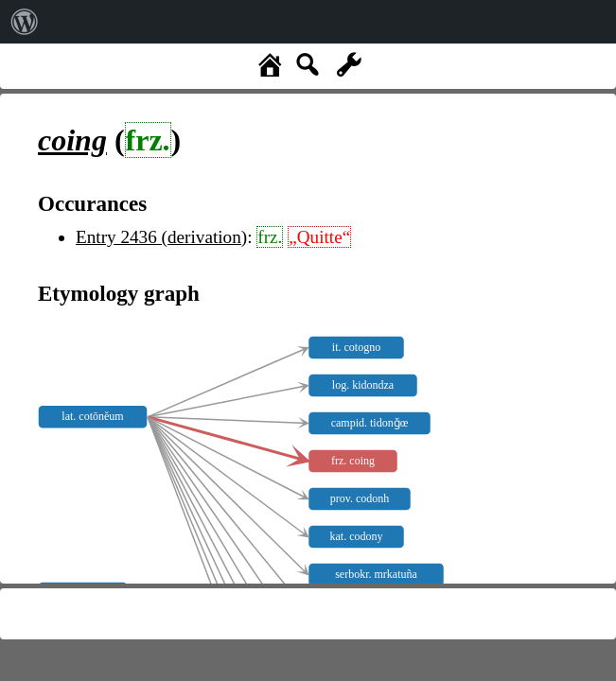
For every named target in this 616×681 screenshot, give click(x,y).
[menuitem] (25, 22)
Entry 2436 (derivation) (161, 237)
